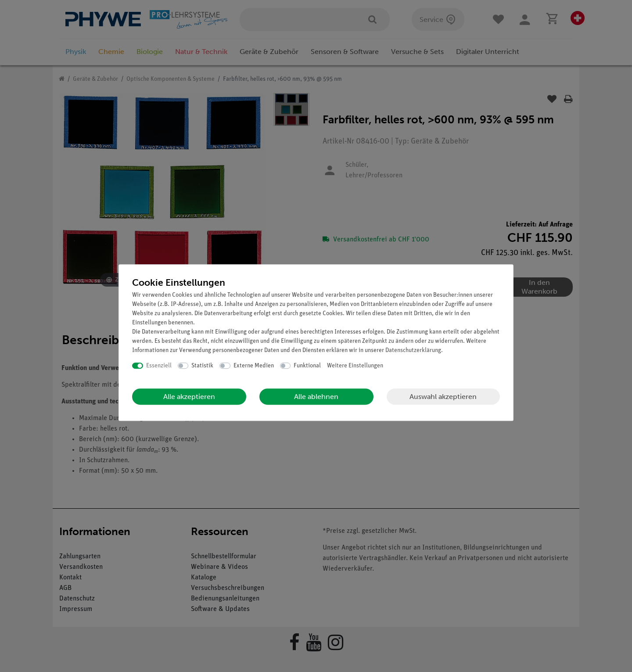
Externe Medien (254, 366)
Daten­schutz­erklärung (413, 350)
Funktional (307, 366)
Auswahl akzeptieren (443, 397)
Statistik (202, 366)
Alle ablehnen (316, 397)
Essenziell (159, 366)
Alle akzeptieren (189, 397)
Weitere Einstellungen (355, 366)
